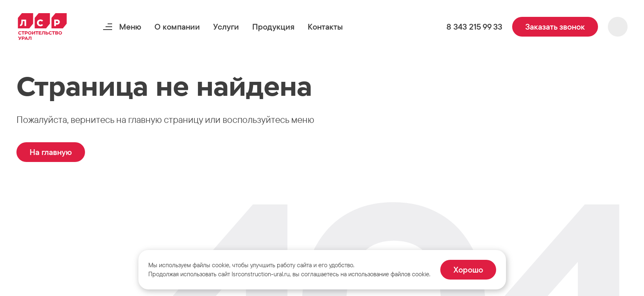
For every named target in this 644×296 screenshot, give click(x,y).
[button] (177, 27)
